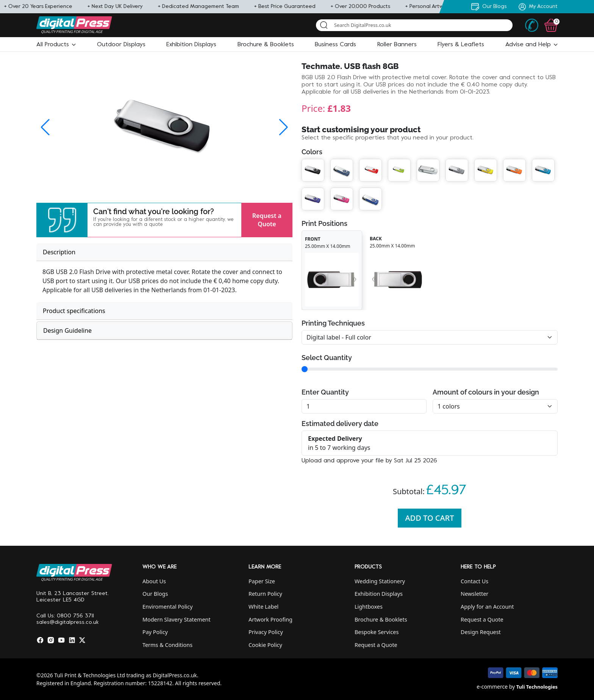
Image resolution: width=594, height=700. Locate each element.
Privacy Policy (266, 632)
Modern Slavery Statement (177, 619)
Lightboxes (369, 607)
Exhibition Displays (379, 594)
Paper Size (262, 581)
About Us (154, 581)
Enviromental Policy (168, 607)
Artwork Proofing (270, 619)
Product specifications (74, 311)
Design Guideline (67, 330)
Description (59, 252)
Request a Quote (267, 220)
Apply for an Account (487, 607)
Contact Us (474, 581)
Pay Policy (155, 632)
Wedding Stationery (380, 581)
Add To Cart (430, 518)
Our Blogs (155, 594)
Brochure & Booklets (381, 619)
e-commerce (492, 687)
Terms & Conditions (167, 645)
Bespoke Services (377, 632)
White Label (263, 607)
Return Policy (265, 594)
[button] (56, 45)
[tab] (164, 252)
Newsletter (474, 594)
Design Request (481, 632)
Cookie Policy (265, 645)
